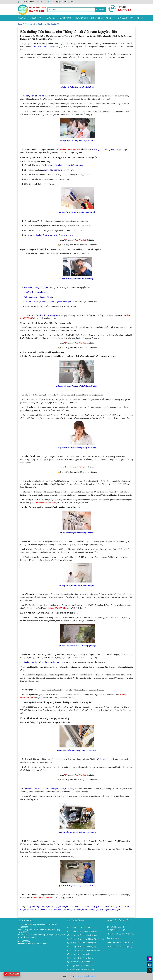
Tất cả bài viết (30, 24)
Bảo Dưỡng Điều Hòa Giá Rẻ (48, 24)
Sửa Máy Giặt (65, 18)
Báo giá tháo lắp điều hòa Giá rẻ (81, 966)
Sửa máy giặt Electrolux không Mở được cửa (85, 939)
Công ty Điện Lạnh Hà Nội (85, 976)
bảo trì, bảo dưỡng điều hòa (43, 46)
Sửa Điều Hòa (36, 18)
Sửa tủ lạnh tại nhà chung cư (36, 292)
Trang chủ (22, 18)
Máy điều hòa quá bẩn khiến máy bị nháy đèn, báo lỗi (48, 789)
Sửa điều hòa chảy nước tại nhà (80, 927)
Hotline (122, 7)
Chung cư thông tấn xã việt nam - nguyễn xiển (45, 907)
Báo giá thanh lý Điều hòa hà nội (81, 969)
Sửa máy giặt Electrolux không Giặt (82, 947)
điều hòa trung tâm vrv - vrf (61, 170)
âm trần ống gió (66, 235)
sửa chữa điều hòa (74, 907)
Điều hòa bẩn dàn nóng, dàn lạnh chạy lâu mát (43, 662)
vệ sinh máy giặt (89, 910)
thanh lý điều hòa (58, 910)
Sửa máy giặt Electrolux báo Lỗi (81, 958)
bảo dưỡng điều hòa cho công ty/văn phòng (64, 165)
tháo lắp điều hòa (42, 910)
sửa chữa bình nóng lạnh (111, 907)
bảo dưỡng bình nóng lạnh (60, 302)
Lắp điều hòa (97, 18)
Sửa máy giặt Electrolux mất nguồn (82, 935)
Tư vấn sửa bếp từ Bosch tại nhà (81, 962)
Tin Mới (140, 18)
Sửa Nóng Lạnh (81, 18)
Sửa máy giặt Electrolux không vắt (82, 943)
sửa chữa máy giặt (91, 907)
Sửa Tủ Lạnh (51, 18)
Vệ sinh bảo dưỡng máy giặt (35, 302)
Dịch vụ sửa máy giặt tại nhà (36, 287)
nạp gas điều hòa (74, 910)
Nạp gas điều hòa (125, 18)
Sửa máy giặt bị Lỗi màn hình (79, 954)
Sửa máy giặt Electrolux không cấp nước (84, 950)
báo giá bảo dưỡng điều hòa (106, 149)
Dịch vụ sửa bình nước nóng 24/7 (38, 297)
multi (46, 170)
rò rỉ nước (101, 759)
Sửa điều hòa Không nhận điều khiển (82, 931)
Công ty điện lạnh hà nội (34, 96)
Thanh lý (110, 18)
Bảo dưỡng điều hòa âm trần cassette (42, 235)
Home (20, 24)
